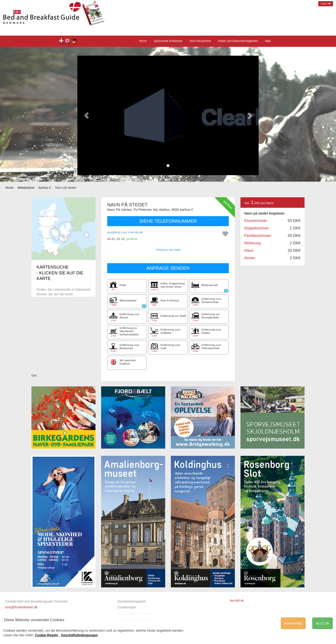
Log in (326, 4)
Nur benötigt (293, 623)
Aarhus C (45, 188)
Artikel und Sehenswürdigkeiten (238, 41)
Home (143, 41)
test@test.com (117, 232)
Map (268, 41)
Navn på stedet (62, 42)
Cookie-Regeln (47, 635)
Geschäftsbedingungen (79, 635)
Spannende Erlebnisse (168, 41)
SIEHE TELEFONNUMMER (168, 221)
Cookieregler (127, 607)
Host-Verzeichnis (200, 41)
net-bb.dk (136, 232)
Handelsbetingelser (132, 601)
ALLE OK (322, 623)
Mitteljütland (26, 188)
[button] (86, 115)
